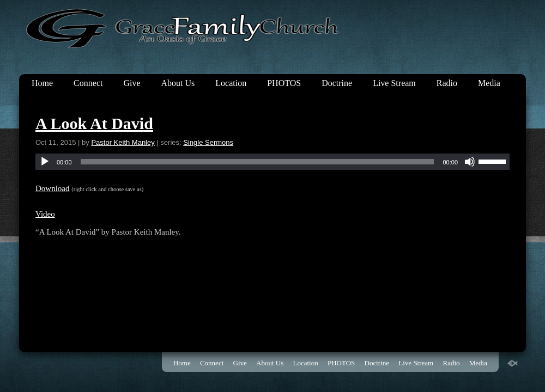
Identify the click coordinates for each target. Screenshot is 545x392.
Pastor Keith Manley (123, 142)
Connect (88, 83)
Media (489, 83)
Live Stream (394, 83)
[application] (272, 162)
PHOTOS (284, 83)
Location (231, 83)
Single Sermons (208, 142)
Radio (447, 83)
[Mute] (470, 162)
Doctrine (337, 83)
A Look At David (94, 123)
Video (45, 214)
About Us (178, 83)
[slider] (258, 162)
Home (42, 83)
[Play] (45, 162)
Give (132, 83)
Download (53, 188)
